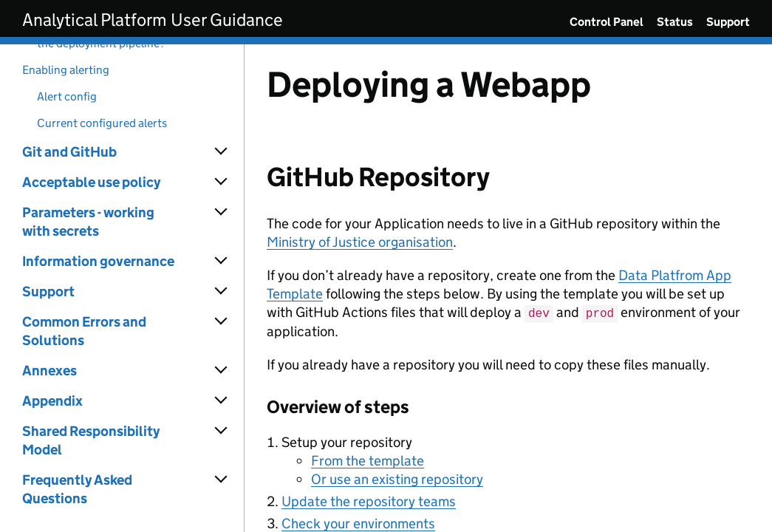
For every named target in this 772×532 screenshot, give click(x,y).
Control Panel (607, 22)
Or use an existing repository (397, 478)
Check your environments (358, 523)
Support (728, 22)
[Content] (508, 288)
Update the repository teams (369, 501)
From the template (368, 460)
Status (675, 22)
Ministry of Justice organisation (360, 242)
